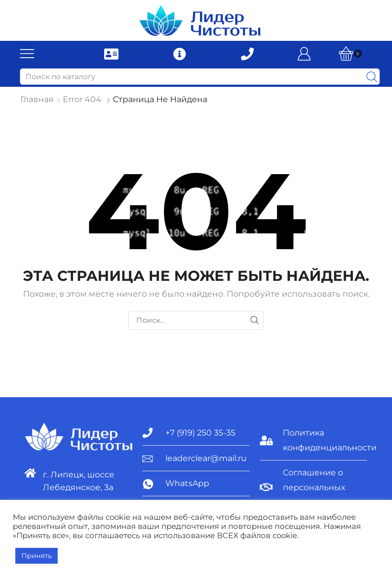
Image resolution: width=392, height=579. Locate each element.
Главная (37, 99)
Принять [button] (36, 556)
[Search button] (372, 77)
